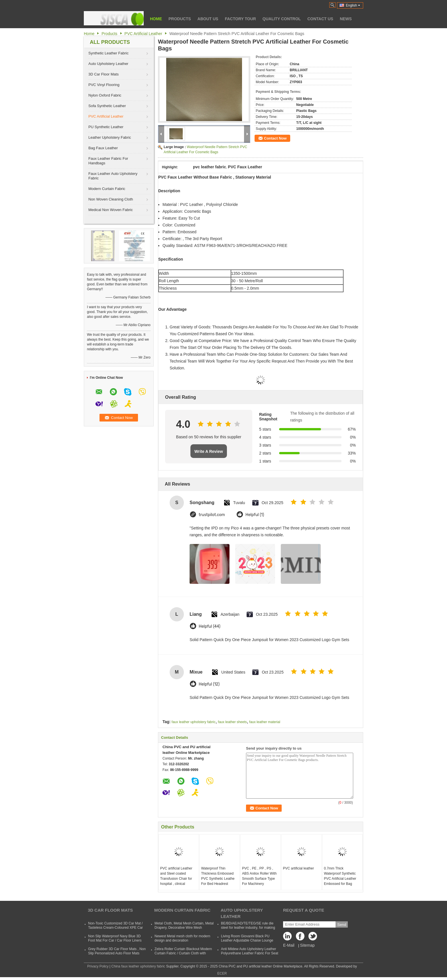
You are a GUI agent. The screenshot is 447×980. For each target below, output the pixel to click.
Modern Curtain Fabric (107, 189)
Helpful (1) (255, 515)
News (346, 19)
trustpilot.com (212, 515)
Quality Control (282, 19)
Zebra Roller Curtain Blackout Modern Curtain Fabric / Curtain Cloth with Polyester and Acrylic (183, 953)
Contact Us (320, 19)
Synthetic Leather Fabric (108, 53)
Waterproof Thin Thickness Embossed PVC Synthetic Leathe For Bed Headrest (218, 876)
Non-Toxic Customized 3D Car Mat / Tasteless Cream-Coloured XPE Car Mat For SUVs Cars (115, 928)
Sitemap (307, 945)
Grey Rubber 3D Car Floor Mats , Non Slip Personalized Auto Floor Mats (117, 951)
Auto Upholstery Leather (108, 64)
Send (342, 925)
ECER (222, 973)
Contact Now (275, 138)
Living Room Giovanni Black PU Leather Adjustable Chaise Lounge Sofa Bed (247, 940)
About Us (208, 19)
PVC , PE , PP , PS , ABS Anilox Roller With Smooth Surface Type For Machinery (259, 876)
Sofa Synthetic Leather (107, 106)
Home (156, 19)
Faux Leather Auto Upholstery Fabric (113, 176)
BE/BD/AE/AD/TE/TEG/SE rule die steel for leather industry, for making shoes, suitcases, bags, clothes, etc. (248, 928)
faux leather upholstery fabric (194, 722)
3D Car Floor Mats (103, 74)
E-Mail (289, 945)
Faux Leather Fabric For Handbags (108, 161)
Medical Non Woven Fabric (111, 210)
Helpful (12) (209, 684)
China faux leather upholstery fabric (138, 966)
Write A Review (209, 451)
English (353, 5)
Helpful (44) (210, 626)
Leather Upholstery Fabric (110, 137)
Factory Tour (240, 19)
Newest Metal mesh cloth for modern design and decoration (182, 938)
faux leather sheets (232, 722)
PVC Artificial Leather (143, 34)
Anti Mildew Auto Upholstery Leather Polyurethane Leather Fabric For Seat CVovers (250, 953)
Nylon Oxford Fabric (105, 95)
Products (180, 19)
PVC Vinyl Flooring (104, 85)
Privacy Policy (98, 966)
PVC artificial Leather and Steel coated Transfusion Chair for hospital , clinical (176, 876)
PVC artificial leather (299, 868)
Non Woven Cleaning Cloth (111, 199)
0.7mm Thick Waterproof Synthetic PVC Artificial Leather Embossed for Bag (340, 876)
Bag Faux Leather (103, 148)
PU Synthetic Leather (106, 127)
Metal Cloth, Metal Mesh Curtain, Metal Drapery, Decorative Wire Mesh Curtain (184, 928)
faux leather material (265, 722)
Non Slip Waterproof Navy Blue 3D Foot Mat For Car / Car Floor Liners (115, 938)
